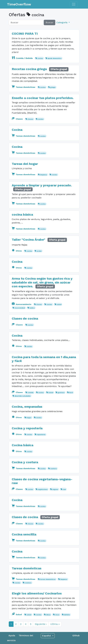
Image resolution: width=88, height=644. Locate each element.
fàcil (71, 393)
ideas (48, 615)
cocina (40, 58)
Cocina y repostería (27, 428)
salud (59, 304)
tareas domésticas (48, 579)
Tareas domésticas (24, 87)
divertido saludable (23, 396)
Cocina (17, 130)
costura (53, 469)
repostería (41, 435)
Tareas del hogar (25, 164)
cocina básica (22, 214)
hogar (29, 418)
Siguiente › (41, 624)
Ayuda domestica (55, 58)
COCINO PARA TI (25, 34)
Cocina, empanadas (27, 407)
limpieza (43, 175)
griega (53, 87)
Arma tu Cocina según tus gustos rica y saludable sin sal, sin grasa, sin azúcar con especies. (42, 282)
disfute (67, 615)
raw (64, 489)
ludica (32, 308)
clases (30, 119)
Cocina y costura (25, 462)
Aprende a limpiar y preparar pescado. (42, 185)
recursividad (20, 308)
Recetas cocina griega (29, 69)
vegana (55, 489)
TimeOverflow (19, 4)
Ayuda (12, 635)
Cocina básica (23, 445)
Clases (18, 119)
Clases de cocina (25, 318)
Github (76, 635)
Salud (51, 393)
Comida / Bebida (22, 58)
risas (57, 615)
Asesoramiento (22, 304)
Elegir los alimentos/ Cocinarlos (37, 593)
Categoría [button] (62, 22)
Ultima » (55, 624)
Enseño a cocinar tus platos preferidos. (43, 98)
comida (31, 393)
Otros (17, 251)
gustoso (61, 393)
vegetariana (43, 489)
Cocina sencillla (24, 534)
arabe (39, 251)
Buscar (50, 22)
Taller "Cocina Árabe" (28, 239)
